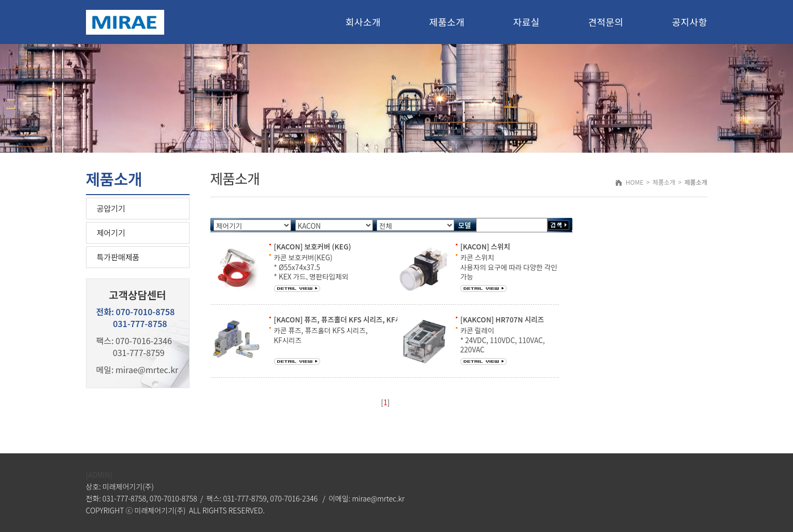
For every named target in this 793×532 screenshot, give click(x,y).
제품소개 (447, 22)
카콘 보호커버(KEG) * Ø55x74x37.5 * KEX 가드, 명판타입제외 (311, 267)
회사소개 (363, 22)
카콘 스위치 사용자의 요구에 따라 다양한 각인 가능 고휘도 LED (509, 271)
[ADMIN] (99, 475)
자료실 (527, 22)
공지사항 (689, 22)
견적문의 (605, 22)
